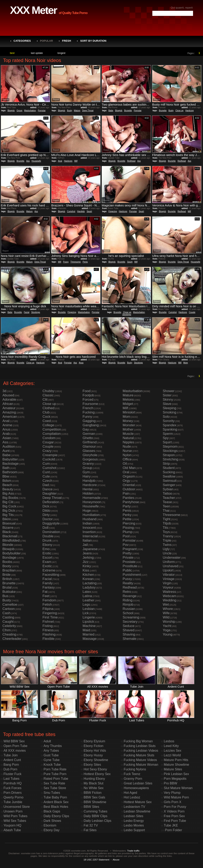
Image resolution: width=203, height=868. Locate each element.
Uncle (167, 553)
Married (88, 634)
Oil (125, 464)
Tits (165, 528)
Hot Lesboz (132, 797)
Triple (167, 540)
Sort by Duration (93, 41)
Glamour (89, 447)
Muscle (128, 434)
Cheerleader (12, 639)
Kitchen (88, 575)
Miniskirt (129, 412)
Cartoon (9, 609)
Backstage (10, 464)
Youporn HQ (12, 825)
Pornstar (42, 111)
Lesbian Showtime (137, 811)
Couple (192, 312)
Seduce (129, 626)
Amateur (9, 408)
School (128, 613)
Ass (28, 161)
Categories (22, 41)
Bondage (9, 558)
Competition (52, 429)
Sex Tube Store (55, 788)
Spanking (170, 429)
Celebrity (9, 626)
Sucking (169, 472)
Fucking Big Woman (138, 741)
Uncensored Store (17, 807)
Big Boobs (10, 498)
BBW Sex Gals (94, 797)
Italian (87, 540)
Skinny (168, 400)
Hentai (88, 489)
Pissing (128, 528)
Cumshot (71, 211)
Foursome (90, 404)
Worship (169, 622)
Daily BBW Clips (95, 816)
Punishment (132, 575)
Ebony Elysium (94, 741)
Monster (129, 425)
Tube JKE (171, 825)
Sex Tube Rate (54, 783)
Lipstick (88, 622)
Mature (77, 111)
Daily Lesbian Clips (97, 821)
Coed (47, 421)
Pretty (127, 553)
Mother (128, 429)
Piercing (129, 523)
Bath (6, 468)
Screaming (131, 617)
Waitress (169, 592)
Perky (127, 515)
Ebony (47, 545)
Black (7, 532)
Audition (9, 447)
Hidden (88, 493)
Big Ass (8, 493)
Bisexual (9, 523)
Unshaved (171, 566)
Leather (88, 600)
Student (169, 468)
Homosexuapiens (136, 788)
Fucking (89, 412)
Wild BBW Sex (14, 741)
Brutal (7, 587)
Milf (76, 161)
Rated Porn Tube (56, 779)
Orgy (126, 481)
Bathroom (10, 472)
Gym (86, 472)
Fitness (48, 630)
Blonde (8, 545)
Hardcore (189, 111)
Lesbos (169, 741)
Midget (128, 404)
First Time (50, 617)
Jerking (88, 558)
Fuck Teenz (132, 774)
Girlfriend (90, 442)
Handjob (81, 211)
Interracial (90, 536)
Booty (7, 566)
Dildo (46, 511)
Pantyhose (131, 502)
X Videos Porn (174, 811)
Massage (90, 639)
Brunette (128, 111)
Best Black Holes (56, 807)
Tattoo (167, 493)
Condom (49, 438)
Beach (7, 485)
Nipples (128, 442)
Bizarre (8, 528)
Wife (166, 613)
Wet (166, 605)
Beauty (8, 489)
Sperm (168, 434)
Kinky (87, 566)
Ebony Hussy (93, 755)
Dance (47, 489)
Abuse (116, 860)
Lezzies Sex (172, 751)
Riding (128, 600)
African (8, 404)
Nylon (127, 455)
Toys (166, 532)
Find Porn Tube (175, 821)
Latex (87, 592)
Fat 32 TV (91, 825)
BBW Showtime (95, 802)
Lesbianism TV (134, 807)
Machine (89, 626)
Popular (47, 41)
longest (62, 53)
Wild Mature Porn (176, 797)
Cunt (46, 472)
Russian (129, 609)
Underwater (172, 558)
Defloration (51, 502)
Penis (85, 262)
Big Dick (9, 511)
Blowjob (11, 111)
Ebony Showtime (96, 760)
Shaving (129, 634)
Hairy (87, 476)
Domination (51, 532)
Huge (87, 511)
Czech (47, 481)
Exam (47, 562)
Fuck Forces (12, 788)
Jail (85, 545)
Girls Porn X (172, 802)
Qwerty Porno (13, 797)
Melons (128, 400)
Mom (186, 363)
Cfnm (7, 630)
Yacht (167, 626)
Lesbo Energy (134, 821)
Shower (169, 391)
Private (128, 558)
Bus (5, 596)
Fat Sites (90, 830)
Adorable (9, 400)
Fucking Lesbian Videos (141, 751)
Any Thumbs (53, 746)
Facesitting (51, 575)
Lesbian (89, 609)
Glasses (89, 451)
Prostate (129, 562)
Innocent (89, 528)
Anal (60, 161)
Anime (7, 425)
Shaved (129, 630)
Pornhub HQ (13, 783)
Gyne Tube (51, 760)
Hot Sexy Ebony (95, 769)
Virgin (167, 583)
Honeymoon (92, 502)
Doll (45, 528)
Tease (167, 502)
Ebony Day (51, 830)
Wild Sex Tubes (15, 821)
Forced (88, 400)
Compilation (52, 434)
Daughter (50, 493)
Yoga (167, 630)
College (48, 425)
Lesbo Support (134, 830)
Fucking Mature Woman (141, 765)
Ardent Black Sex (56, 802)
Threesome (76, 262)
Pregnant (130, 549)
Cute (46, 476)
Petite (127, 519)
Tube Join (11, 755)
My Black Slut (93, 783)
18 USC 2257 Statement (97, 860)
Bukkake (9, 592)
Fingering (113, 211)
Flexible (49, 639)
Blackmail (10, 536)
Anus (81, 363)
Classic (48, 395)
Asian (7, 438)
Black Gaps (52, 811)
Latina (87, 596)
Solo (166, 417)
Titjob (167, 523)
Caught (8, 622)
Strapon (169, 455)
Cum (46, 464)
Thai (166, 511)
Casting (8, 617)
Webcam (170, 596)
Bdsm (7, 481)
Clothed (49, 408)
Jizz (86, 562)
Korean (88, 579)
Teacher (169, 498)
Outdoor (129, 489)
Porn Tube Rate (55, 769)
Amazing (9, 412)
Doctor (48, 519)
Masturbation (30, 111)
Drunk (47, 540)
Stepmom (170, 447)
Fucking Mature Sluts (139, 755)
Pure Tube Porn (55, 774)
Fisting (48, 626)
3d (4, 391)
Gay (86, 429)
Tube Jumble (13, 802)
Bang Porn (11, 765)
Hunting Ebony (94, 779)
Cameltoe (10, 605)
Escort (47, 558)
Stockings (35, 312)
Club (46, 412)
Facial (27, 312)
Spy (166, 438)
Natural (128, 438)
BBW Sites (91, 807)
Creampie (50, 455)
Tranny (168, 536)
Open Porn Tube (15, 746)
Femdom (49, 600)
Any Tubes (51, 751)
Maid (86, 630)
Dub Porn (10, 769)
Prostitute (130, 566)
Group (20, 111)
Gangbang (91, 425)
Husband (89, 519)
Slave (167, 404)
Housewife (36, 161)
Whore (168, 609)
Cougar (48, 442)
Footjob (88, 395)
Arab (6, 434)
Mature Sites (173, 769)
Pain (126, 493)
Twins (167, 545)
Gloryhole (90, 455)
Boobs (7, 562)
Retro (127, 592)
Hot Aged (130, 793)
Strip (166, 464)
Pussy (66, 262)
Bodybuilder (12, 553)
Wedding (170, 600)
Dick (46, 506)
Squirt (89, 211)
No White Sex (94, 788)
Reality (128, 583)
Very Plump (172, 793)
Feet (46, 596)
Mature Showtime (176, 765)
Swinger (169, 485)
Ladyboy (89, 587)
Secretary (130, 622)
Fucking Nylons (135, 769)
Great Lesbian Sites (138, 783)
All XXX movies (15, 751)
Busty (70, 111)
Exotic (47, 566)
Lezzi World (172, 755)
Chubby (49, 391)
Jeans (87, 553)
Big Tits (8, 515)
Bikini (7, 519)
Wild (166, 617)
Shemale (129, 639)
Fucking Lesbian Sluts (140, 746)
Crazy (47, 451)
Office (127, 459)
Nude (127, 447)
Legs (86, 605)
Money (128, 421)
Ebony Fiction (93, 746)
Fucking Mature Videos (140, 760)
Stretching (171, 459)
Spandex (170, 425)
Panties (128, 498)
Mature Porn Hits (176, 760)
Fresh (67, 41)
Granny (88, 464)
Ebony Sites (92, 765)
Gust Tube (51, 755)
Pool (126, 536)
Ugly (166, 549)
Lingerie (89, 617)
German (89, 434)
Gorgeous (90, 459)
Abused (8, 395)
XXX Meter (33, 10)
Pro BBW (170, 783)
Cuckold (49, 459)
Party (127, 506)
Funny (87, 417)
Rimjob (128, 605)
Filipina (48, 609)
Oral (126, 472)
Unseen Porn (13, 811)
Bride (7, 575)
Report (5, 100)
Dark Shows (52, 821)
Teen (166, 506)
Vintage (169, 579)
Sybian (168, 489)
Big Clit (8, 502)
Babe (111, 111)
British (7, 579)
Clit (45, 400)
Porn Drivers (13, 793)
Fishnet (48, 622)
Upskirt (168, 570)
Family (48, 583)
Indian (87, 523)
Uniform (169, 562)
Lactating (90, 583)
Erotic (47, 553)
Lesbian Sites (133, 816)
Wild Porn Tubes (15, 816)
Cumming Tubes (95, 811)
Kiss (86, 570)
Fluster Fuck (12, 774)
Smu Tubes (52, 793)
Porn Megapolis (175, 779)
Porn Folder (174, 830)
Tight (166, 519)
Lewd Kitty (171, 746)
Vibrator (169, 575)
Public (127, 570)
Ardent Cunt (12, 760)
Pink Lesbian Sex (176, 774)
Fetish (47, 605)
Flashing (49, 634)
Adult (47, 741)
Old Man (129, 468)
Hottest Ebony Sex (97, 774)
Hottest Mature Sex (138, 802)
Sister (167, 395)
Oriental (129, 485)
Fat (45, 592)
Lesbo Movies (134, 825)
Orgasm (129, 476)
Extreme (49, 570)
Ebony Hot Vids (95, 751)
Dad (46, 485)
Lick (86, 613)
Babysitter (10, 459)
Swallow (169, 476)
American (10, 417)
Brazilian (9, 570)
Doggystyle (51, 523)
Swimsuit (170, 481)
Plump (128, 532)
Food (87, 391)
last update (37, 53)
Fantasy (49, 587)
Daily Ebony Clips (56, 816)
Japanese (90, 549)
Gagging (89, 421)
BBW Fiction (93, 793)
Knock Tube (52, 765)
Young (168, 634)
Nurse (127, 451)
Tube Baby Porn (55, 797)
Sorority (169, 421)
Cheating (9, 634)
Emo (46, 549)
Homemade (92, 498)
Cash (7, 613)
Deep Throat (88, 111)
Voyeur (168, 587)
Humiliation (91, 515)
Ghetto (88, 438)
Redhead (131, 161)
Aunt (6, 451)
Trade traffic (133, 851)
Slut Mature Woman (178, 788)
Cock (46, 417)
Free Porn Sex (174, 816)
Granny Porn (133, 779)
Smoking (169, 412)
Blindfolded (11, 540)
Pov (126, 545)
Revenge (130, 596)
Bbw (6, 476)
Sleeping (169, 408)
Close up (179, 111)
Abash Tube (12, 830)
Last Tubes (11, 779)
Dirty (46, 515)
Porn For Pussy (175, 807)
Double (48, 536)
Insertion (89, 532)
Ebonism (50, 825)
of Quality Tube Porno (73, 13)
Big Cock (9, 506)
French (88, 408)
